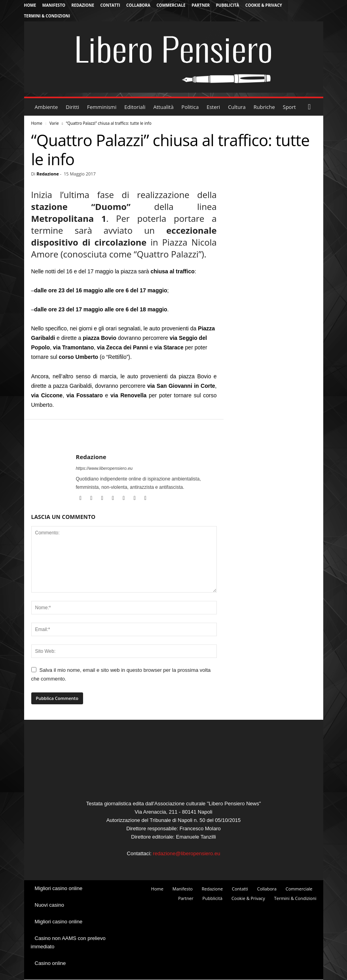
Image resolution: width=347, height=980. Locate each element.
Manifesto (54, 5)
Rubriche (264, 107)
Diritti (72, 107)
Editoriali (135, 107)
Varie (54, 123)
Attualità (164, 107)
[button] (311, 107)
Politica (190, 107)
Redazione (83, 5)
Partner (201, 5)
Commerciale (171, 5)
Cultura (237, 107)
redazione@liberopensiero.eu (186, 853)
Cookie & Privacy (264, 5)
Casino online (50, 963)
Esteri (213, 107)
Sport (289, 107)
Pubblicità (228, 5)
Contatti (110, 5)
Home (30, 5)
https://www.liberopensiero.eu (104, 468)
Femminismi (102, 107)
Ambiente (46, 107)
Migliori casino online (59, 888)
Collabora (138, 5)
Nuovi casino (49, 905)
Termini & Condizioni (47, 16)
